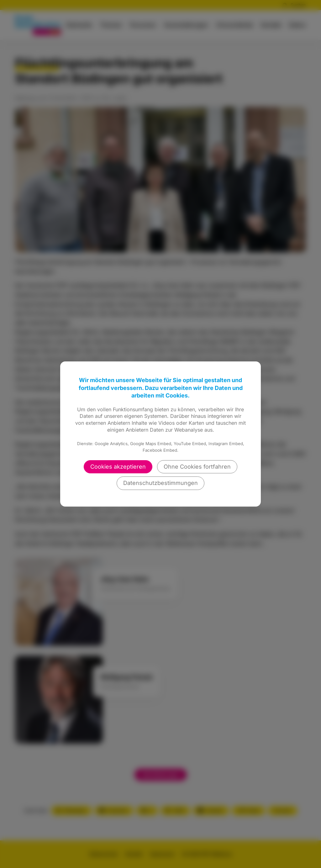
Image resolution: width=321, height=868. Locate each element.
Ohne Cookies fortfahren (197, 467)
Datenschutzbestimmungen (160, 483)
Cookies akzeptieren (118, 467)
